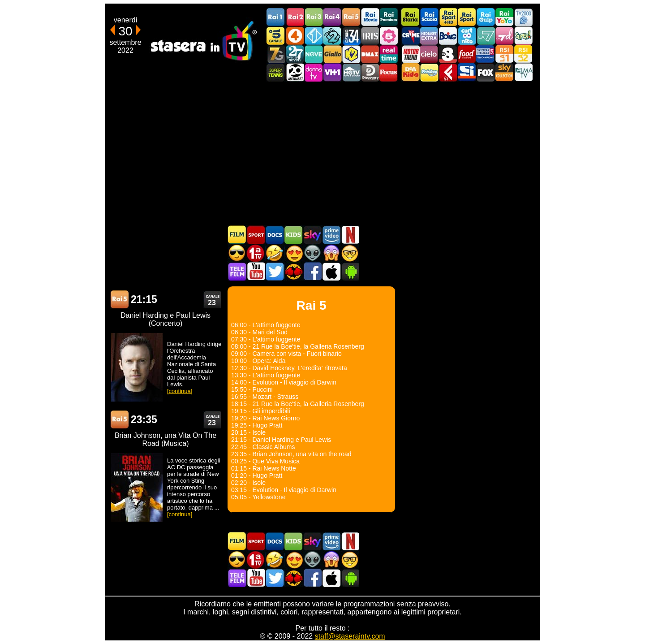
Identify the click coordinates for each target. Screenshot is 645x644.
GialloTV (332, 54)
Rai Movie (370, 17)
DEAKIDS (410, 72)
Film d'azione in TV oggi (237, 253)
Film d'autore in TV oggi (350, 253)
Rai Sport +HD (448, 17)
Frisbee (429, 72)
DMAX (370, 54)
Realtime (389, 54)
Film (237, 235)
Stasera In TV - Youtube (256, 271)
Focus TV (389, 72)
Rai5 (351, 17)
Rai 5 (120, 300)
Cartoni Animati (293, 235)
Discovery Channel (370, 72)
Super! (523, 36)
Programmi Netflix (350, 235)
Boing (448, 36)
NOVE (314, 54)
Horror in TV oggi (331, 253)
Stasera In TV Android (350, 271)
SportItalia (467, 72)
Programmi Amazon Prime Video (331, 235)
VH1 (332, 72)
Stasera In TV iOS (331, 271)
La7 (486, 36)
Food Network (467, 54)
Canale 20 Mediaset (295, 72)
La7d (504, 36)
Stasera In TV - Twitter (275, 271)
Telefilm (237, 271)
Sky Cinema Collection (504, 72)
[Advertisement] (322, 153)
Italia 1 (314, 36)
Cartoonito (467, 36)
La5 (389, 36)
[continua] (180, 391)
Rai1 (276, 17)
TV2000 (523, 17)
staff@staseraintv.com (350, 636)
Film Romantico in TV (293, 253)
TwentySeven (295, 54)
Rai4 (332, 17)
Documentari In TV (275, 235)
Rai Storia (410, 17)
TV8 (448, 54)
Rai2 (295, 17)
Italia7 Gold (276, 54)
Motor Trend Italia (410, 54)
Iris (370, 36)
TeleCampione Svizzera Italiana (486, 54)
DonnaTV (314, 72)
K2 (351, 54)
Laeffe (448, 72)
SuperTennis (276, 72)
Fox (486, 72)
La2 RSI (523, 54)
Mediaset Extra (429, 36)
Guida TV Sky (312, 235)
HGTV (351, 72)
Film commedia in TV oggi (275, 253)
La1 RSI (504, 54)
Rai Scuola (429, 17)
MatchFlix (293, 271)
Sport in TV (256, 235)
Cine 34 (351, 36)
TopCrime (410, 36)
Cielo (429, 54)
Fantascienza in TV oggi (312, 253)
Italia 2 (332, 36)
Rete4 (295, 36)
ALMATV (523, 72)
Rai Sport (467, 17)
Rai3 (314, 17)
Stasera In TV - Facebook (312, 271)
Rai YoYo (504, 17)
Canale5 (276, 36)
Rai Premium (389, 17)
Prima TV (256, 253)
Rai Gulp (486, 17)
